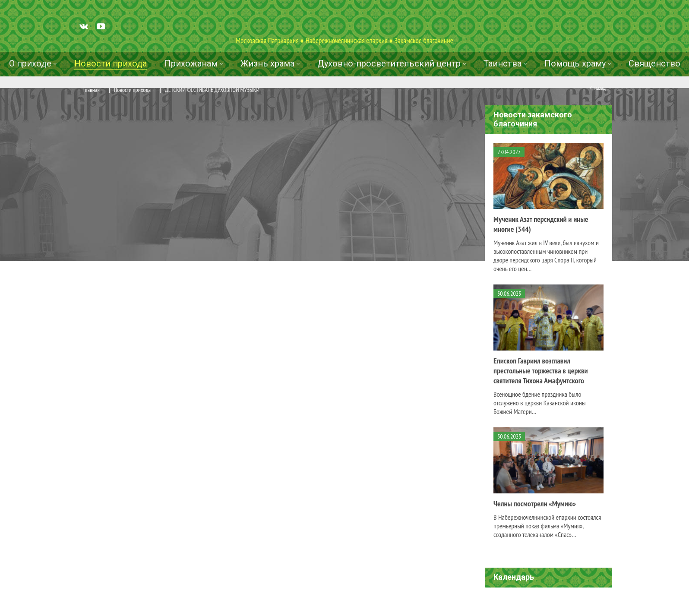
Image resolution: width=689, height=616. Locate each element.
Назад (600, 88)
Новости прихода (132, 90)
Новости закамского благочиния (533, 119)
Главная (92, 90)
